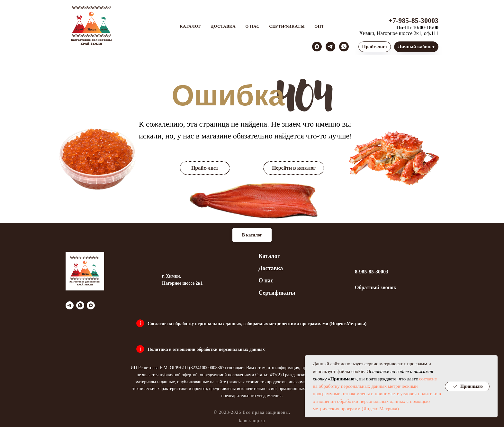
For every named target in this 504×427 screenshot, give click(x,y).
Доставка (223, 26)
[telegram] (330, 47)
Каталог (269, 256)
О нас (252, 26)
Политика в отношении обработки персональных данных (206, 349)
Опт (319, 26)
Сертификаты (287, 26)
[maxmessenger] (317, 47)
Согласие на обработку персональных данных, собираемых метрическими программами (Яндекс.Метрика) (257, 324)
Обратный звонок (376, 287)
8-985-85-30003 (372, 272)
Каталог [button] (190, 26)
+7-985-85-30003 (413, 20)
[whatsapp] (344, 47)
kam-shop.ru (252, 421)
